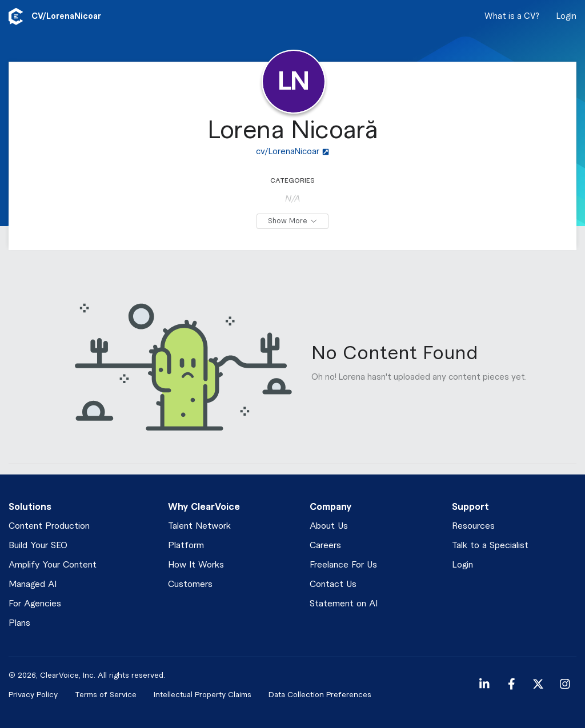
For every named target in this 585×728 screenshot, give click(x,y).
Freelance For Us (343, 565)
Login (566, 17)
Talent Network (199, 526)
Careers (325, 546)
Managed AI (33, 584)
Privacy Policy (33, 695)
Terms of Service (106, 695)
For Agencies (35, 604)
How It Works (196, 565)
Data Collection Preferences (320, 695)
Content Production (49, 526)
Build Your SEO (38, 546)
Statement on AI (344, 604)
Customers (190, 584)
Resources (473, 526)
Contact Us (333, 584)
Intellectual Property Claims (203, 695)
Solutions (30, 507)
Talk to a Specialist (490, 546)
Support (470, 507)
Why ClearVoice (204, 507)
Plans (19, 623)
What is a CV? (512, 17)
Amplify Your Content (53, 565)
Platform (186, 546)
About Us (329, 526)
